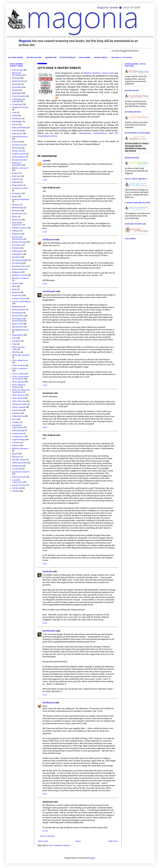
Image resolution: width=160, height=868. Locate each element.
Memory (16, 205)
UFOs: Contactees (20, 368)
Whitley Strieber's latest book (99, 73)
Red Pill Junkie (49, 291)
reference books (19, 477)
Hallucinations (19, 157)
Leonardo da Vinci (20, 188)
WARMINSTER (51, 57)
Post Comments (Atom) (59, 845)
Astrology (16, 84)
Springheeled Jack (20, 330)
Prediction (17, 257)
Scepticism (17, 295)
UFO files (16, 352)
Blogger (92, 858)
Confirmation (100, 133)
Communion (85, 133)
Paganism (16, 234)
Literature (17, 193)
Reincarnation (18, 269)
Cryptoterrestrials (20, 107)
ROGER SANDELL (101, 57)
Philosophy (17, 251)
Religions (16, 272)
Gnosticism (17, 151)
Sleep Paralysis (19, 310)
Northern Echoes (20, 228)
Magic (15, 196)
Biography (17, 93)
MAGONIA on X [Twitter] (122, 57)
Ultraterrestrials (19, 404)
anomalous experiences (18, 426)
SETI (14, 286)
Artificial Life (18, 81)
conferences (18, 433)
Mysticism (17, 220)
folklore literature (20, 449)
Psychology (17, 263)
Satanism (16, 292)
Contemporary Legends (19, 100)
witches (16, 491)
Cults (14, 112)
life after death (19, 460)
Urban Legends (19, 407)
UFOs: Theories (19, 401)
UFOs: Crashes (19, 374)
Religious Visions (20, 275)
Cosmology (17, 104)
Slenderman (17, 313)
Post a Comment (47, 836)
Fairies (15, 124)
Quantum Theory (20, 266)
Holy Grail (17, 176)
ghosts (15, 454)
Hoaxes (15, 173)
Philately (16, 248)
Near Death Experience (17, 224)
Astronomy (17, 87)
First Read (17, 131)
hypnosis (16, 457)
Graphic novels (19, 154)
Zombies (16, 422)
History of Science (20, 168)
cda (44, 161)
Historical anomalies (17, 164)
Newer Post (43, 841)
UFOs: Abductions (20, 360)
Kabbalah (16, 182)
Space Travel (18, 324)
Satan (14, 289)
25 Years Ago (18, 70)
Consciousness (19, 96)
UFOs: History (18, 382)
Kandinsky (47, 571)
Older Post (113, 841)
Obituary (16, 231)
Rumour (16, 283)
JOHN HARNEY (85, 57)
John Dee (16, 179)
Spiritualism (18, 327)
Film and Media (19, 128)
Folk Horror (17, 134)
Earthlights (17, 121)
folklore (16, 445)
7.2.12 (45, 794)
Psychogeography (20, 260)
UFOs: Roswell (18, 398)
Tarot (15, 338)
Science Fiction (19, 298)
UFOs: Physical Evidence (19, 386)
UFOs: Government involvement (20, 378)
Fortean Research (20, 137)
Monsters (16, 211)
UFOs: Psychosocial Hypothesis (21, 391)
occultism (17, 469)
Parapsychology (19, 242)
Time (14, 344)
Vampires (16, 413)
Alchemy (16, 78)
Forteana (16, 142)
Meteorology (18, 208)
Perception (17, 245)
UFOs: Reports (18, 395)
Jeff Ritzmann (49, 240)
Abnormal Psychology (17, 74)
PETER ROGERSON (68, 57)
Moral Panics (18, 214)
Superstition (18, 335)
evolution (16, 442)
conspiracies (18, 436)
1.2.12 (45, 180)
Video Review (18, 416)
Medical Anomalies (21, 199)
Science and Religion (21, 301)
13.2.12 (45, 831)
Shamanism (17, 307)
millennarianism (20, 463)
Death (15, 115)
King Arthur (17, 185)
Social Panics (18, 316)
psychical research (21, 472)
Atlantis (16, 90)
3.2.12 (45, 385)
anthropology (18, 430)
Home (78, 841)
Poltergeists (17, 254)
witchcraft (17, 488)
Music (15, 217)
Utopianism (17, 410)
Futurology (17, 148)
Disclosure (17, 118)
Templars (16, 341)
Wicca (15, 419)
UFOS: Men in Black (21, 355)
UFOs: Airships (19, 365)
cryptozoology (19, 439)
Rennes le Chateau (20, 278)
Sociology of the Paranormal (19, 320)
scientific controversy (17, 481)
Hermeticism (18, 160)
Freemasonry (18, 145)
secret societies (19, 485)
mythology (17, 466)
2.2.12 (45, 284)
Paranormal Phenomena (17, 238)
